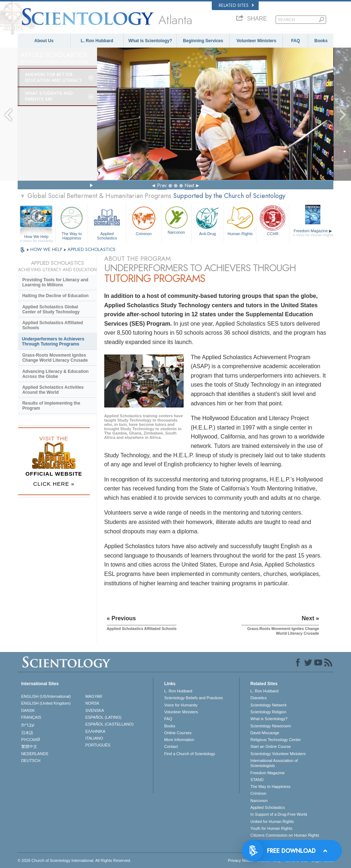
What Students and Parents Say (49, 96)
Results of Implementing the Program (51, 406)
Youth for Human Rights (271, 828)
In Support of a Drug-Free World (279, 814)
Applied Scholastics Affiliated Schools (53, 325)
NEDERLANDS (35, 754)
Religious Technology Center (276, 740)
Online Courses (178, 733)
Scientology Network (268, 705)
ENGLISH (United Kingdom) (46, 703)
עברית (28, 725)
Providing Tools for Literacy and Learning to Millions (55, 282)
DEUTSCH (31, 761)
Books (321, 41)
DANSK (28, 710)
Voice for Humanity (181, 705)
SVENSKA (95, 710)
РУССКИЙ (31, 740)
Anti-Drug (208, 220)
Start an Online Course (271, 746)
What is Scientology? (150, 41)
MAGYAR (94, 696)
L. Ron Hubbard (97, 41)
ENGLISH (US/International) (46, 696)
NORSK (92, 703)
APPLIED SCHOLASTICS (91, 249)
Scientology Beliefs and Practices (194, 698)
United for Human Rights (272, 821)
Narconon (176, 220)
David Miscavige (265, 733)
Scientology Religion (268, 712)
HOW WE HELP (47, 249)
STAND (257, 780)
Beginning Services (203, 41)
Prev (162, 185)
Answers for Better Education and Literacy (53, 78)
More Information (179, 740)
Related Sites (236, 5)
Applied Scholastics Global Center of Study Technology (51, 309)
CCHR (273, 220)
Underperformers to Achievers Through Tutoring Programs (53, 342)
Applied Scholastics (107, 222)
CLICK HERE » (54, 484)
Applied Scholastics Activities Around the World (53, 390)
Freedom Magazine (313, 233)
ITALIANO (94, 738)
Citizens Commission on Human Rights (285, 835)
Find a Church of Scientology (190, 754)
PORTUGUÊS (98, 745)
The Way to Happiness (72, 222)
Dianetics (258, 698)
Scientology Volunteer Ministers (278, 754)
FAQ (296, 41)
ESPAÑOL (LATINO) (103, 717)
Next (189, 185)
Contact (171, 746)
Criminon (144, 220)
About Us (44, 41)
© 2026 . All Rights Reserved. (74, 860)
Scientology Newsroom (271, 726)
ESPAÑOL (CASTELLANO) (109, 724)
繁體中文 (29, 746)
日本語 (27, 733)
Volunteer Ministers (256, 41)
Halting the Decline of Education (56, 296)
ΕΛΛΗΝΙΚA (95, 731)
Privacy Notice (241, 860)
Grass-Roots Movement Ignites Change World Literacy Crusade (55, 358)
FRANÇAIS (31, 717)
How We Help (36, 237)
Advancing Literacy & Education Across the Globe (56, 374)
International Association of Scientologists (274, 763)
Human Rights (240, 220)
